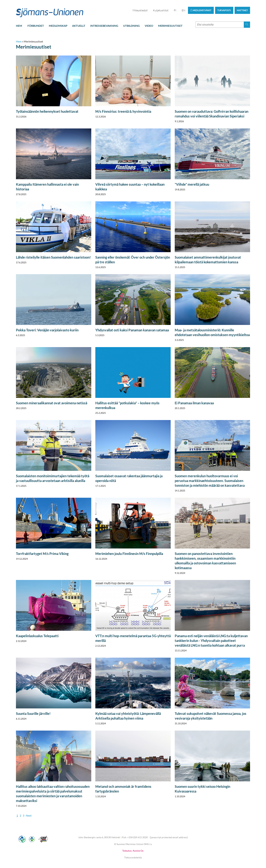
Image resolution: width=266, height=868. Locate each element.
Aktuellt (79, 26)
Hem (19, 26)
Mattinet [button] (242, 10)
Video (149, 26)
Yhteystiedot (140, 10)
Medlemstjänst (201, 10)
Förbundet (36, 26)
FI (175, 10)
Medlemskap (58, 26)
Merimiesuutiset (170, 26)
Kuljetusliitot (161, 10)
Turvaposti (224, 10)
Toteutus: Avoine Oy (133, 851)
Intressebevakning (104, 26)
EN (183, 10)
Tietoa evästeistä (133, 857)
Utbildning (131, 26)
